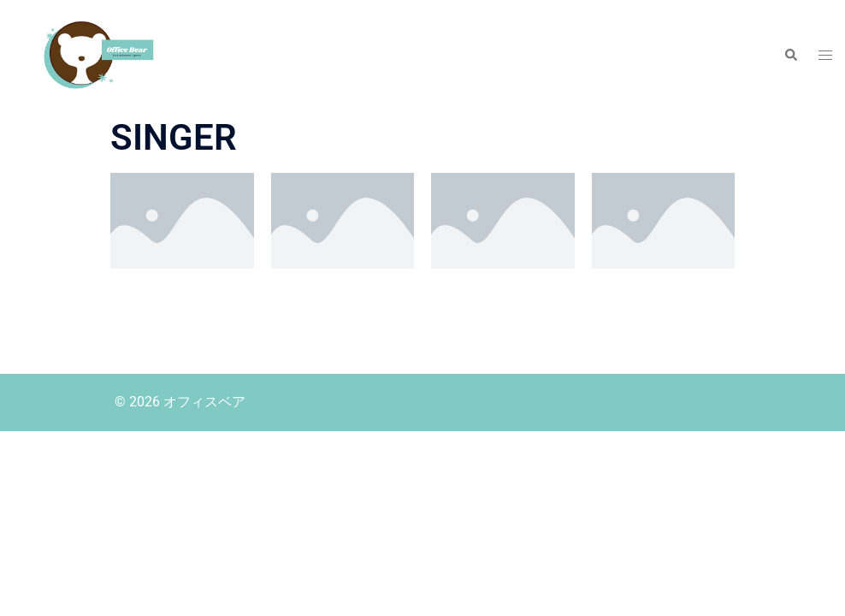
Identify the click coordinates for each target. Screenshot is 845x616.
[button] (790, 56)
